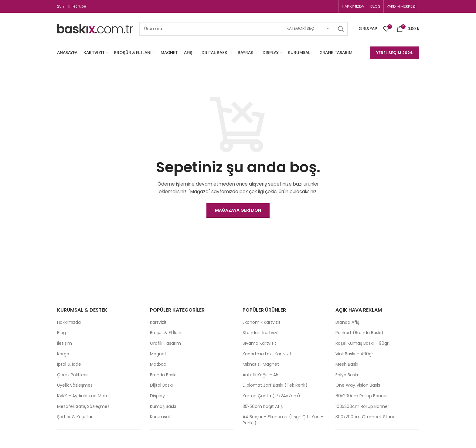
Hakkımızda (69, 322)
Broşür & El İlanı (166, 333)
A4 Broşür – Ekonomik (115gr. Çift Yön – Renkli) (283, 420)
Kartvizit (158, 322)
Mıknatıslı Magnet (261, 364)
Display (157, 396)
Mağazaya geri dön (238, 210)
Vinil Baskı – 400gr (354, 354)
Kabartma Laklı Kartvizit (267, 354)
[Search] (243, 29)
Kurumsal (160, 417)
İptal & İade (69, 364)
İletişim (65, 343)
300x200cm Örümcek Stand (365, 417)
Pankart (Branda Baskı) (359, 333)
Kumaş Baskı (163, 407)
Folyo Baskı (347, 375)
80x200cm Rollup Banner (362, 396)
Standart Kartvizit (261, 333)
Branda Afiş (347, 322)
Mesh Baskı (347, 364)
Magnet (158, 354)
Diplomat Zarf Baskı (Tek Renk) (275, 385)
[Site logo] (95, 28)
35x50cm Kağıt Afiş (263, 407)
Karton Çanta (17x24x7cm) (271, 396)
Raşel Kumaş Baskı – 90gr (362, 343)
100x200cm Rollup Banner (362, 407)
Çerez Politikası (73, 375)
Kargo (63, 354)
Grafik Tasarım (165, 343)
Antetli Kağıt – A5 (260, 375)
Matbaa (158, 364)
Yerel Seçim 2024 (394, 53)
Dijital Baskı (161, 385)
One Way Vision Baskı (358, 385)
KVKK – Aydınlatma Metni (83, 396)
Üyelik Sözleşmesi (75, 385)
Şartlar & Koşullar (75, 417)
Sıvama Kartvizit (259, 343)
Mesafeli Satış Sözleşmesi (84, 407)
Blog (61, 333)
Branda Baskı (163, 375)
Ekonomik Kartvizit (262, 322)
